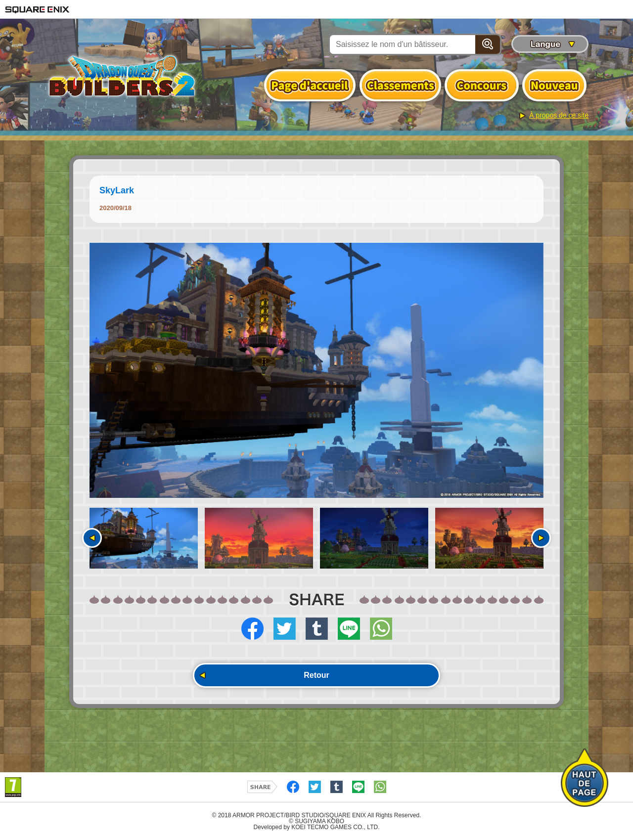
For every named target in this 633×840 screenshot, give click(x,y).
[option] (316, 370)
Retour (316, 675)
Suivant (541, 538)
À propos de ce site (559, 115)
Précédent (92, 538)
